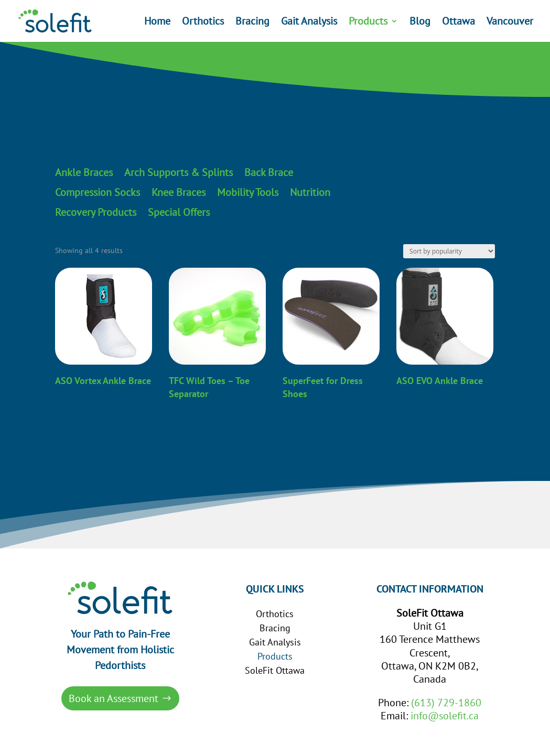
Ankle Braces (84, 173)
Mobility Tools (248, 193)
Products (368, 23)
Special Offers (179, 213)
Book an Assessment (114, 698)
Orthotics (203, 23)
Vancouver (510, 23)
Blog (420, 23)
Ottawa (459, 23)
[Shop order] (449, 251)
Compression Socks (98, 193)
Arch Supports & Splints (179, 173)
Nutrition (310, 193)
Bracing (252, 23)
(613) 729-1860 (446, 703)
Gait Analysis (309, 23)
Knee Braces (179, 193)
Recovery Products (96, 213)
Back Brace (269, 173)
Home (157, 23)
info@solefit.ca (445, 716)
